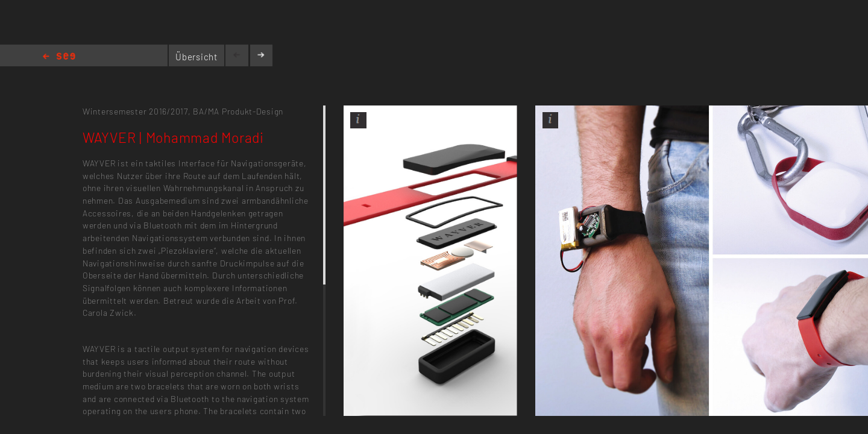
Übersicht (197, 57)
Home (59, 57)
